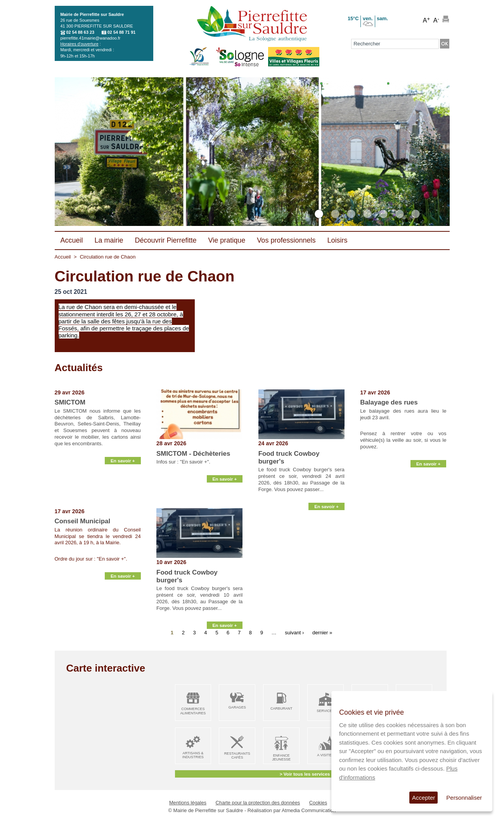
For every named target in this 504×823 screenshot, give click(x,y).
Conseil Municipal (83, 521)
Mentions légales (188, 803)
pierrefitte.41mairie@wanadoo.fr (91, 38)
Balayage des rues (389, 402)
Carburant (281, 708)
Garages (237, 707)
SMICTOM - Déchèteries (193, 454)
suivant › (294, 633)
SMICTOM (70, 402)
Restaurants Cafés (237, 756)
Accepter (423, 798)
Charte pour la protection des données (258, 803)
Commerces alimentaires (193, 711)
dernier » (322, 633)
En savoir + (123, 499)
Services (326, 711)
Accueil (63, 257)
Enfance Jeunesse (281, 758)
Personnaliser (464, 798)
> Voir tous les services (305, 774)
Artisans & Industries (193, 755)
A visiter (325, 755)
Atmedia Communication (309, 810)
